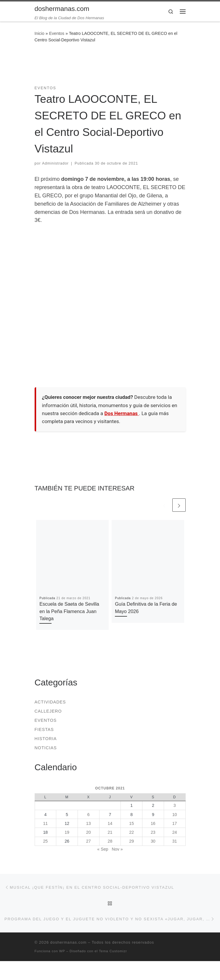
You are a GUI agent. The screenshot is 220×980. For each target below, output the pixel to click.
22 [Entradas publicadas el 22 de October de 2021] (131, 832)
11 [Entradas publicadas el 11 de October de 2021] (45, 823)
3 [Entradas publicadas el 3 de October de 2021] (175, 805)
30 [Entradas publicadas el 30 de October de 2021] (153, 841)
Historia (46, 739)
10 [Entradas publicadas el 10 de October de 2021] (175, 815)
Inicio (40, 33)
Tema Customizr (113, 951)
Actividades (50, 702)
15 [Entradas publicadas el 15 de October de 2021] (131, 823)
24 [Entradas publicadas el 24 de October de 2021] (175, 832)
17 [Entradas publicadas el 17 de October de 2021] (175, 823)
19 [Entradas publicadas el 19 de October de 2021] (67, 832)
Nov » (117, 849)
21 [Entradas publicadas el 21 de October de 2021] (110, 832)
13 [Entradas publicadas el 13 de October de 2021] (89, 823)
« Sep (103, 849)
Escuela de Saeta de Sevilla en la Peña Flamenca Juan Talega (69, 611)
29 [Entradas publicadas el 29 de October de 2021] (131, 841)
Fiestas (44, 729)
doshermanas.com (69, 942)
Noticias (46, 748)
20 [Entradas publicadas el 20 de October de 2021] (89, 832)
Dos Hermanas (122, 413)
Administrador (55, 163)
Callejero (48, 711)
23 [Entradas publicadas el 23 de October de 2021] (153, 832)
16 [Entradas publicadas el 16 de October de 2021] (153, 823)
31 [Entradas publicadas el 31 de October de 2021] (175, 841)
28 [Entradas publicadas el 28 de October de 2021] (110, 841)
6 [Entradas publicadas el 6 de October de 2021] (89, 815)
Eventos (57, 33)
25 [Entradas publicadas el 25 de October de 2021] (45, 841)
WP (62, 951)
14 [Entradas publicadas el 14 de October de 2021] (110, 823)
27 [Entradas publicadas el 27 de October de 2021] (89, 841)
